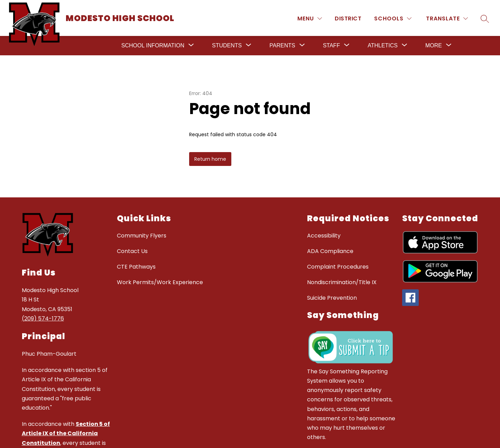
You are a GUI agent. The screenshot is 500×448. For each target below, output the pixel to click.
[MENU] (310, 18)
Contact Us (132, 251)
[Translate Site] (447, 18)
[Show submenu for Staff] (331, 46)
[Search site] (485, 19)
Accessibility (324, 236)
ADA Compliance (330, 251)
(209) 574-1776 (43, 319)
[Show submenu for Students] (227, 46)
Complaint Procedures (338, 267)
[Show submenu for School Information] (153, 46)
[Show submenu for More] (434, 46)
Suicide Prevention (332, 298)
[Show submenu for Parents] (282, 46)
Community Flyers (142, 236)
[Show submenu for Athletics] (383, 46)
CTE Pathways (136, 267)
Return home (210, 159)
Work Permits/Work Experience (160, 282)
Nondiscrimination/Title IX (342, 282)
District (348, 18)
